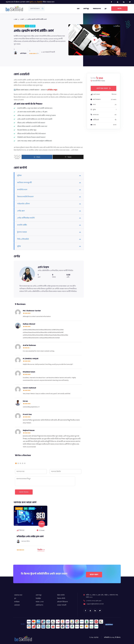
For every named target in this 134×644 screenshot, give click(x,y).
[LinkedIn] (125, 2)
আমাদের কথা (97, 9)
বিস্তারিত (41, 550)
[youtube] (90, 611)
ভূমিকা (19, 176)
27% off (32, 26)
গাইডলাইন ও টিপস (23, 204)
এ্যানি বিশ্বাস (43, 267)
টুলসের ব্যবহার (22, 232)
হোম (78, 9)
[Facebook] (112, 2)
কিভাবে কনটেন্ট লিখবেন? (25, 197)
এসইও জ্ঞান (21, 211)
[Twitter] (131, 2)
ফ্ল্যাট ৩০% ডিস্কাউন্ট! (36, 2)
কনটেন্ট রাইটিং (22, 225)
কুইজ (19, 246)
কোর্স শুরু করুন (104, 89)
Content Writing (19, 26)
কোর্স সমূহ (86, 9)
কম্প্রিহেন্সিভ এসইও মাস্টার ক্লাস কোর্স (30, 537)
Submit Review (24, 492)
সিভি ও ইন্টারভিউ (23, 239)
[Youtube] (118, 2)
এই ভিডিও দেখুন (52, 90)
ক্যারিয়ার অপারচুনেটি (24, 183)
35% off (32, 509)
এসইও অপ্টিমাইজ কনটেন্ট (26, 218)
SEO (27, 26)
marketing (19, 509)
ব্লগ (105, 9)
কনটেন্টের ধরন (22, 190)
